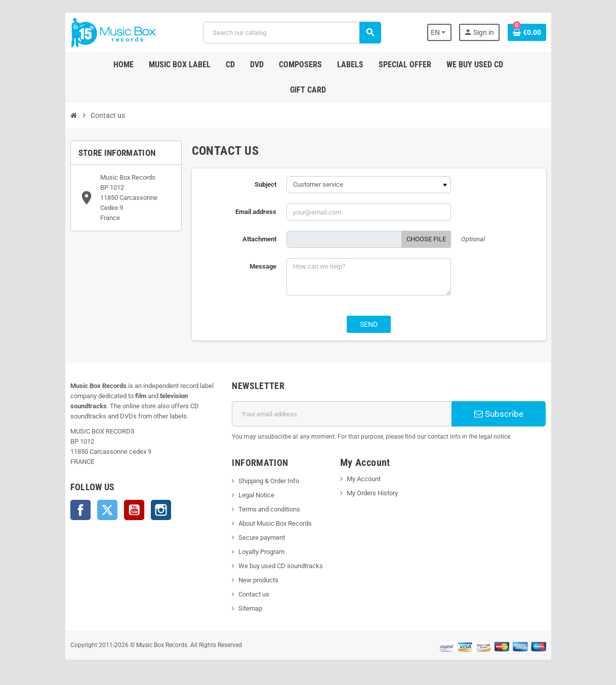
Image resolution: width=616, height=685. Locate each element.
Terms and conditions (269, 509)
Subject (265, 184)
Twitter (107, 510)
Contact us (254, 594)
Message (263, 266)
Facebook (80, 510)
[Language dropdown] (440, 32)
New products (258, 580)
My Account (364, 479)
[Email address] (342, 414)
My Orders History (372, 493)
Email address (256, 212)
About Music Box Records (275, 523)
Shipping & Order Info (269, 481)
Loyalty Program (261, 552)
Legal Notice (256, 495)
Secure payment (262, 538)
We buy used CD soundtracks (281, 566)
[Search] (292, 33)
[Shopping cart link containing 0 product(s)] (527, 32)
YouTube (134, 510)
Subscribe (499, 414)
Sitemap (250, 608)
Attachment (259, 239)
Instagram (161, 510)
